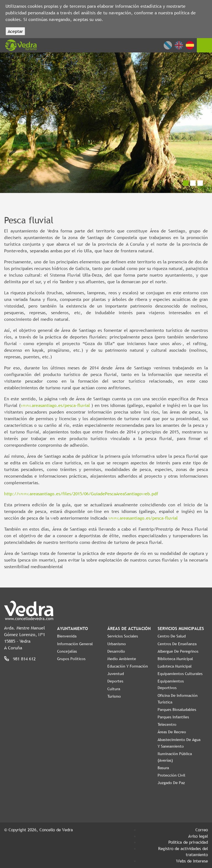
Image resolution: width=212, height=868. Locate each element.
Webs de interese (192, 861)
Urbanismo (117, 644)
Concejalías (67, 651)
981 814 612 (24, 659)
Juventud (116, 674)
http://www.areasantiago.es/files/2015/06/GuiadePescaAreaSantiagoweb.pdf (81, 494)
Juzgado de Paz (171, 783)
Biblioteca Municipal (175, 659)
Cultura (114, 689)
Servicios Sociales (123, 636)
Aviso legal (198, 836)
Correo (202, 830)
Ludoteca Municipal (175, 666)
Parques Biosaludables (177, 710)
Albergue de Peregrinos (178, 651)
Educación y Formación (128, 666)
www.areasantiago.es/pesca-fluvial (55, 405)
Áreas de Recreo (172, 732)
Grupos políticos (71, 659)
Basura (163, 768)
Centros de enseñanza (177, 644)
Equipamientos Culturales (180, 674)
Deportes (115, 681)
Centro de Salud (172, 636)
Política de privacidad (188, 842)
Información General (75, 644)
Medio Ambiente (122, 659)
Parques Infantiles (173, 717)
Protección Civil (171, 775)
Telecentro (167, 724)
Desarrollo (116, 651)
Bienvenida (67, 636)
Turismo (114, 696)
